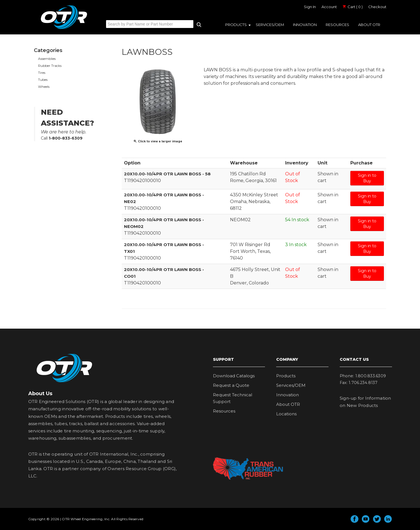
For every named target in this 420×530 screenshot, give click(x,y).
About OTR (369, 25)
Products (236, 25)
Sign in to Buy (367, 178)
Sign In (310, 7)
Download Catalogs (234, 375)
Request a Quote (231, 385)
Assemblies (47, 59)
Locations (286, 414)
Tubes (43, 80)
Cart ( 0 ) (353, 7)
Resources (337, 25)
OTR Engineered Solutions (64, 29)
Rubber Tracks (50, 66)
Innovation (305, 25)
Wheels (44, 87)
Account (329, 7)
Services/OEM (270, 25)
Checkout (377, 7)
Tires (42, 73)
